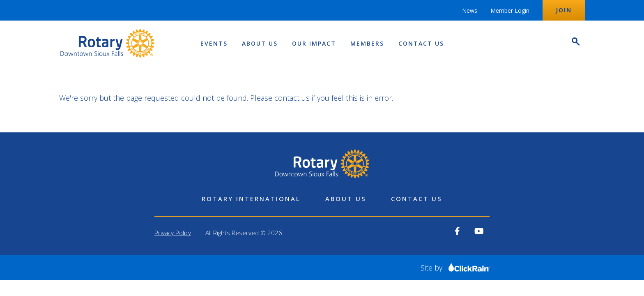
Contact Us (421, 43)
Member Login (510, 10)
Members (367, 43)
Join (564, 10)
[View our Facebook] (457, 231)
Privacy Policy (173, 233)
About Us (260, 43)
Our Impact (314, 43)
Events (214, 43)
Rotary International (251, 199)
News (470, 10)
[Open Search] (575, 43)
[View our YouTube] (479, 231)
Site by (455, 268)
